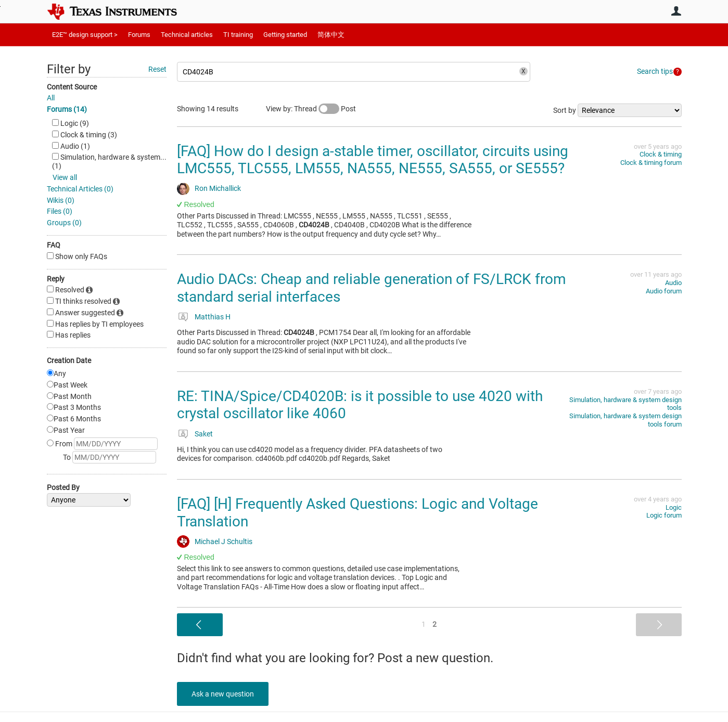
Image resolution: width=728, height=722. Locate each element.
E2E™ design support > (85, 35)
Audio (673, 283)
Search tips (655, 71)
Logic (674, 507)
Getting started (285, 35)
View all (65, 177)
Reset (157, 69)
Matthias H (213, 317)
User (676, 11)
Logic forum (664, 515)
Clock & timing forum (651, 163)
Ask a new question (224, 694)
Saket (204, 434)
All (51, 98)
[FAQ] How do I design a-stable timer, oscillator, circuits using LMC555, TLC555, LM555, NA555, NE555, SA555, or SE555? (373, 160)
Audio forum (664, 291)
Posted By (63, 487)
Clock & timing (661, 154)
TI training (238, 35)
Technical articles (187, 35)
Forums (139, 35)
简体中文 (331, 35)
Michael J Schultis (223, 541)
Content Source (72, 87)
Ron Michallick (218, 188)
